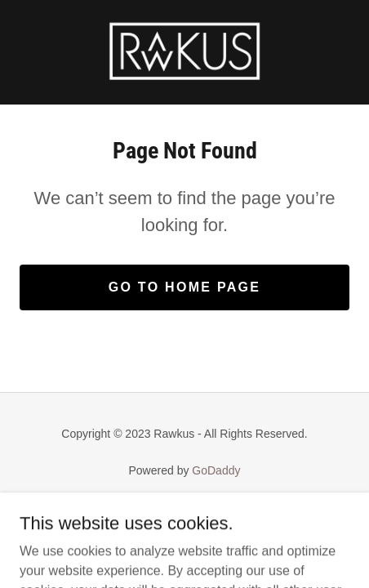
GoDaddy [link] (216, 470)
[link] (184, 52)
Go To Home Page (185, 287)
